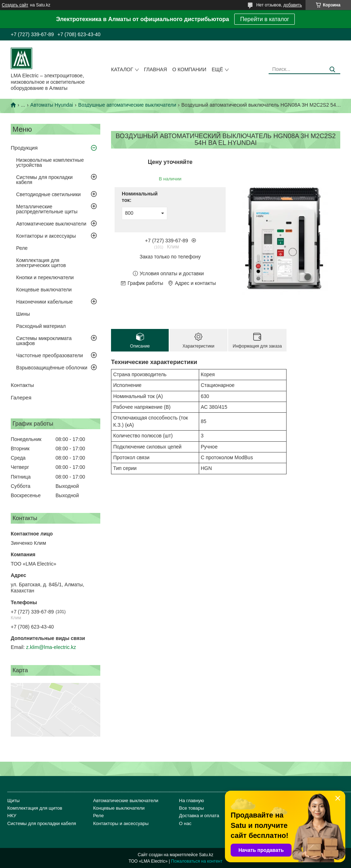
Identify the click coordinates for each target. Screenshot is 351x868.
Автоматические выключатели (51, 224)
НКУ (12, 816)
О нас (185, 823)
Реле (22, 248)
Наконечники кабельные (44, 302)
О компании (189, 69)
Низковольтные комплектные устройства (50, 163)
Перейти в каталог (265, 19)
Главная (155, 69)
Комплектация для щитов (35, 808)
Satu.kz (206, 855)
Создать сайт (15, 5)
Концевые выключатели (44, 290)
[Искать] (332, 70)
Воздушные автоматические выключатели (127, 105)
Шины (23, 314)
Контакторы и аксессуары (46, 236)
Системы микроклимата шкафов (44, 341)
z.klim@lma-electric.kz (51, 647)
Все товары (192, 808)
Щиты (13, 801)
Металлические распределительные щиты (47, 209)
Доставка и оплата (199, 816)
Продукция (24, 148)
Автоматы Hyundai (52, 105)
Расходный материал (41, 326)
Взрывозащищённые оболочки (52, 368)
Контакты (22, 385)
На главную (192, 801)
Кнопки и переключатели (45, 277)
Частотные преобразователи (49, 355)
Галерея (21, 397)
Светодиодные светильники (48, 194)
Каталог (122, 69)
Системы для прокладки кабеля (44, 180)
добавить (293, 5)
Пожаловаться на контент (197, 861)
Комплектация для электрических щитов (41, 263)
